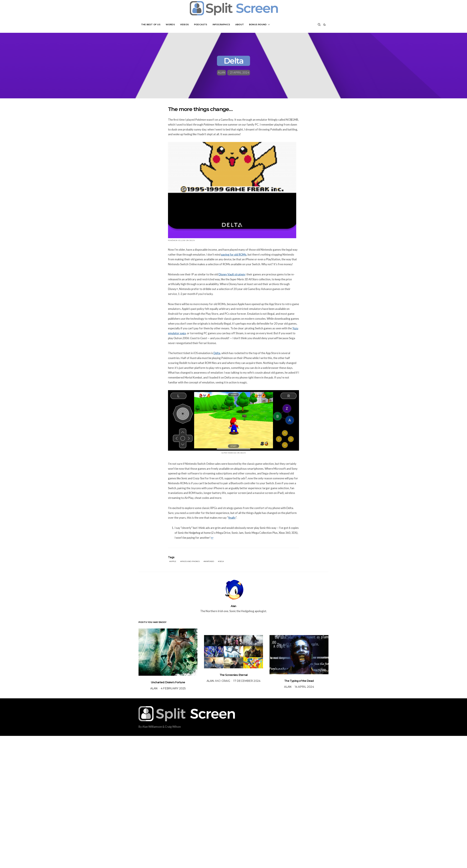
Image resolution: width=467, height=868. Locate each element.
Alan (221, 73)
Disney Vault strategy (232, 274)
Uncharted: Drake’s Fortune (168, 682)
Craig (226, 681)
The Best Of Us (151, 24)
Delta (217, 353)
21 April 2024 (240, 73)
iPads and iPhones (191, 561)
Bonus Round (258, 24)
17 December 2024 (247, 681)
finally (232, 518)
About (240, 24)
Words (170, 24)
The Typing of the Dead (299, 681)
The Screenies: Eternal (233, 675)
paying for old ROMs (234, 254)
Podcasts (201, 24)
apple (173, 561)
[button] (325, 25)
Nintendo (209, 561)
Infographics (221, 24)
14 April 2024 (304, 687)
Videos (184, 24)
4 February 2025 (173, 688)
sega (222, 561)
